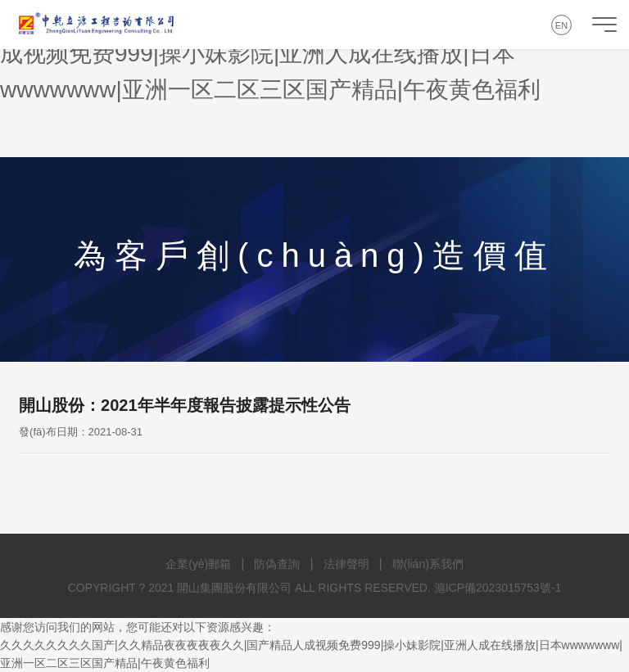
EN (561, 25)
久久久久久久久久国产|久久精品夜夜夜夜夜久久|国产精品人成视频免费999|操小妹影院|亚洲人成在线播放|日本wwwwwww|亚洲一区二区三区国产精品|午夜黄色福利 (304, 54)
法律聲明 (346, 564)
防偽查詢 (277, 564)
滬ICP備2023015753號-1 (498, 588)
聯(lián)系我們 (428, 564)
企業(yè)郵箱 (198, 564)
